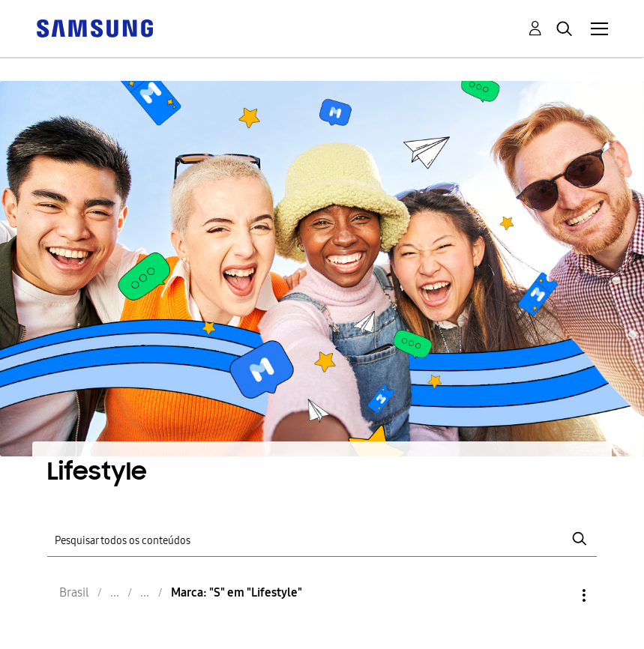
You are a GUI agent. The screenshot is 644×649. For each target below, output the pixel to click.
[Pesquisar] (322, 539)
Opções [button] (559, 595)
